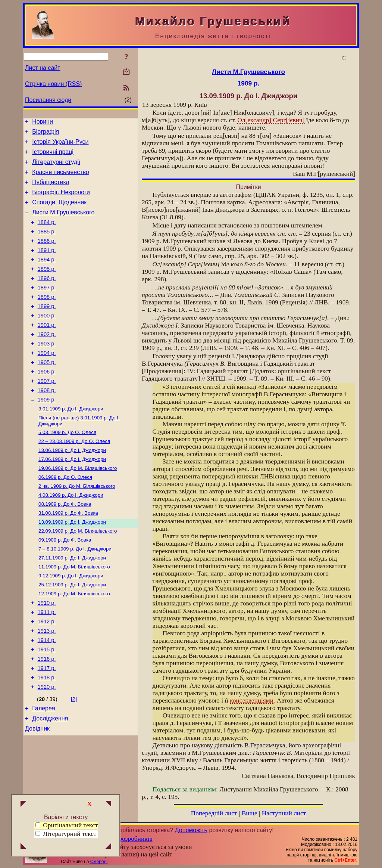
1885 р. (47, 245)
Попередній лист (214, 813)
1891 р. (47, 266)
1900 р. (47, 339)
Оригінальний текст (67, 825)
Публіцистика (51, 190)
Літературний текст (70, 834)
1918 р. (47, 737)
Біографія (46, 134)
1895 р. (47, 287)
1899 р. (47, 329)
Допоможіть (191, 830)
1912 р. (47, 674)
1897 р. (47, 308)
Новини (43, 123)
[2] (74, 760)
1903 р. (47, 371)
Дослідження (50, 781)
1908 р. (47, 423)
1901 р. (47, 350)
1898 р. (47, 318)
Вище (250, 813)
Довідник (37, 792)
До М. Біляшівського (78, 507)
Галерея (43, 770)
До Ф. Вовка (65, 546)
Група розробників (127, 839)
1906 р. (47, 402)
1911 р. (47, 664)
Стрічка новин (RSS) (53, 84)
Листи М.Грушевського (63, 224)
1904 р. (47, 381)
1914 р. (47, 695)
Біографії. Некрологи (61, 201)
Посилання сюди (48, 100)
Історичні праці (53, 156)
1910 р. (47, 653)
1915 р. (47, 706)
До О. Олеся (67, 468)
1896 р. (47, 297)
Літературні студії (56, 168)
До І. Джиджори (71, 443)
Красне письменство (61, 179)
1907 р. (47, 412)
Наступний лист (284, 813)
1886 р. (47, 255)
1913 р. (47, 685)
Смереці (99, 862)
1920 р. (47, 747)
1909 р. (47, 433)
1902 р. (47, 360)
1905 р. (47, 391)
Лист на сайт (43, 68)
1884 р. (47, 235)
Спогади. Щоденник (59, 212)
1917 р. (47, 726)
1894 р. (47, 276)
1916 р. (47, 716)
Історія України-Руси (60, 145)
